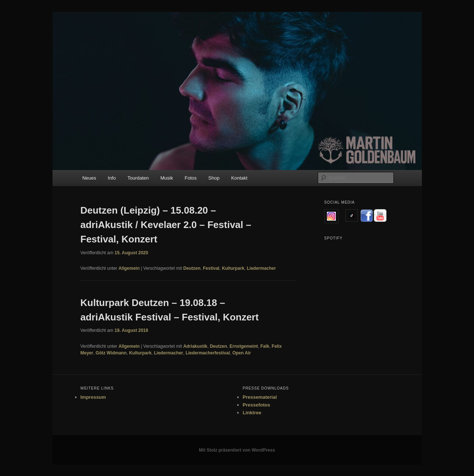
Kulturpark (233, 268)
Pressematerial (260, 397)
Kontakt (239, 178)
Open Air (242, 353)
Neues (89, 178)
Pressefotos (256, 405)
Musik (167, 178)
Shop (214, 178)
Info (112, 178)
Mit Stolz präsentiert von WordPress (237, 450)
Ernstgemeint (244, 346)
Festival (211, 268)
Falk (265, 346)
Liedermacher (261, 268)
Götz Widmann (111, 353)
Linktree (252, 413)
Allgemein (129, 268)
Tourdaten (138, 178)
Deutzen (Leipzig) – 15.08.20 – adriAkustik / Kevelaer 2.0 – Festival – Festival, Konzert (166, 225)
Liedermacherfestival (208, 353)
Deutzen (192, 268)
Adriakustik (195, 346)
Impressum (93, 397)
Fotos (191, 178)
